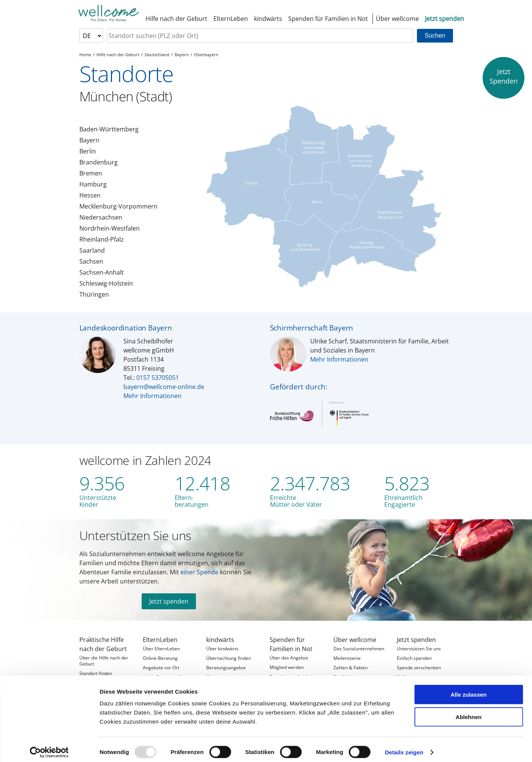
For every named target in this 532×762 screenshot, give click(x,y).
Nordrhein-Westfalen (110, 228)
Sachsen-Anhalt (102, 272)
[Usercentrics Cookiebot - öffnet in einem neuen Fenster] (49, 747)
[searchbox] (260, 36)
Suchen (435, 36)
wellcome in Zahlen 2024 (145, 460)
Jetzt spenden (169, 601)
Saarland (92, 250)
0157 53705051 (158, 378)
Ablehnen (469, 712)
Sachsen (91, 261)
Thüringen (94, 294)
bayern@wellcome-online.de (164, 387)
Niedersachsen (101, 217)
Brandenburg (99, 162)
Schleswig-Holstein (106, 283)
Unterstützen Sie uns (136, 535)
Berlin (88, 151)
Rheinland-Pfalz (102, 239)
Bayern (89, 140)
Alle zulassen (468, 689)
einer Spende (199, 572)
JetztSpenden (504, 76)
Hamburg (93, 184)
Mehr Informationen (152, 396)
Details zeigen (404, 747)
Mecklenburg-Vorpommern (118, 206)
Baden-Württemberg (109, 129)
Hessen (90, 195)
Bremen (91, 173)
